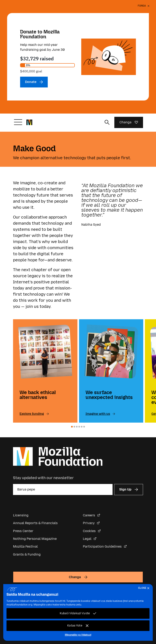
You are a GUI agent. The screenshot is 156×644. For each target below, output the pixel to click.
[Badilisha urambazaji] (18, 122)
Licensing (21, 515)
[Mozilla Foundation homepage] (29, 122)
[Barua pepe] (63, 489)
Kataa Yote (75, 626)
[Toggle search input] (107, 122)
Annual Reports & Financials (35, 523)
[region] (78, 612)
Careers (89, 515)
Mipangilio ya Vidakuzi (78, 635)
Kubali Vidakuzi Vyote (75, 613)
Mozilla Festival (25, 546)
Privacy (89, 523)
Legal (88, 539)
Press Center (23, 531)
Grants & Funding (27, 554)
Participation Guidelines (103, 546)
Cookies (90, 531)
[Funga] (144, 7)
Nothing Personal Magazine (35, 539)
